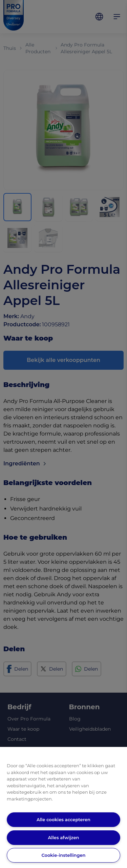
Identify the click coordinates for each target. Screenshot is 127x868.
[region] (63, 807)
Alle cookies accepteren (63, 819)
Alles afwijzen (64, 837)
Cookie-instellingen (63, 855)
